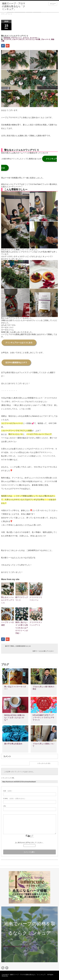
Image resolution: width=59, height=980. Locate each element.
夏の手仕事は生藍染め (13, 744)
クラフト (26, 38)
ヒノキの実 (36, 39)
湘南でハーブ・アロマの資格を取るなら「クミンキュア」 (28, 975)
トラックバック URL (8, 778)
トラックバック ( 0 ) (44, 763)
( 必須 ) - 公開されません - (15, 798)
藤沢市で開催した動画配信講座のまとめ (18, 646)
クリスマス (34, 38)
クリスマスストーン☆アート (36, 624)
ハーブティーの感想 (7, 624)
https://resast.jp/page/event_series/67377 (16, 946)
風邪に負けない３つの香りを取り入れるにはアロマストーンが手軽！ (22, 628)
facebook (7, 968)
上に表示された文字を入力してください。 (29, 843)
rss (3, 968)
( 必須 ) (8, 791)
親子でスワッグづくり (22, 599)
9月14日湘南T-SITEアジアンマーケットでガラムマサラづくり (43, 717)
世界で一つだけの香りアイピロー (43, 651)
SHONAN (7, 38)
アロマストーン (16, 38)
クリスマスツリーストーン (36, 599)
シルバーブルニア (18, 39)
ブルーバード (46, 39)
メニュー (53, 4)
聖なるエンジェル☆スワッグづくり (7, 600)
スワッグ (28, 39)
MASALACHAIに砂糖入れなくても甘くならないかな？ (15, 717)
